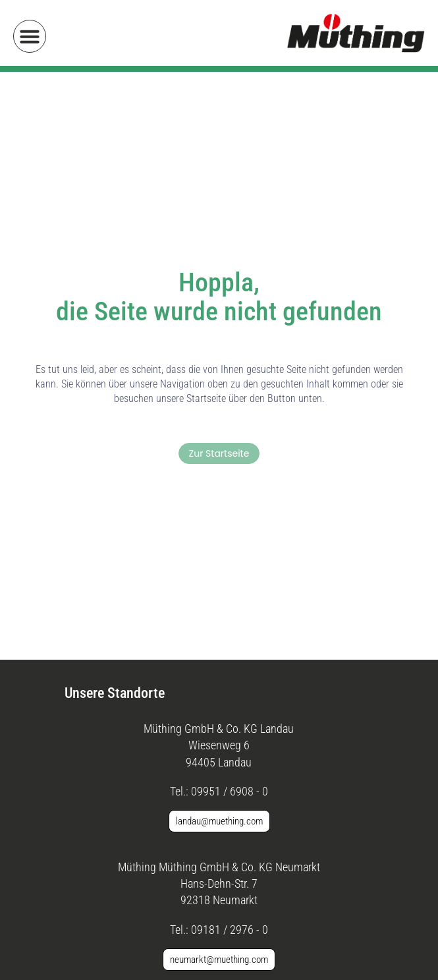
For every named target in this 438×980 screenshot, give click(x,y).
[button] (30, 36)
